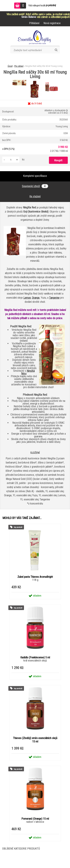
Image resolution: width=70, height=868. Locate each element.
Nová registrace (52, 23)
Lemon (27, 298)
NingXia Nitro (28, 372)
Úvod (10, 66)
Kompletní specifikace (35, 176)
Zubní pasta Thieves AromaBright (35, 577)
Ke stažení (35, 196)
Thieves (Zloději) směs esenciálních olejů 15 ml (35, 740)
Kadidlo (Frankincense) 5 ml (35, 657)
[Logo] (35, 37)
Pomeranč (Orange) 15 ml (35, 819)
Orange (36, 298)
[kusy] (11, 160)
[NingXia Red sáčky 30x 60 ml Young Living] (20, 82)
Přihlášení (34, 23)
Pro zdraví (19, 66)
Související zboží (35, 186)
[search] (56, 50)
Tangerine (54, 298)
